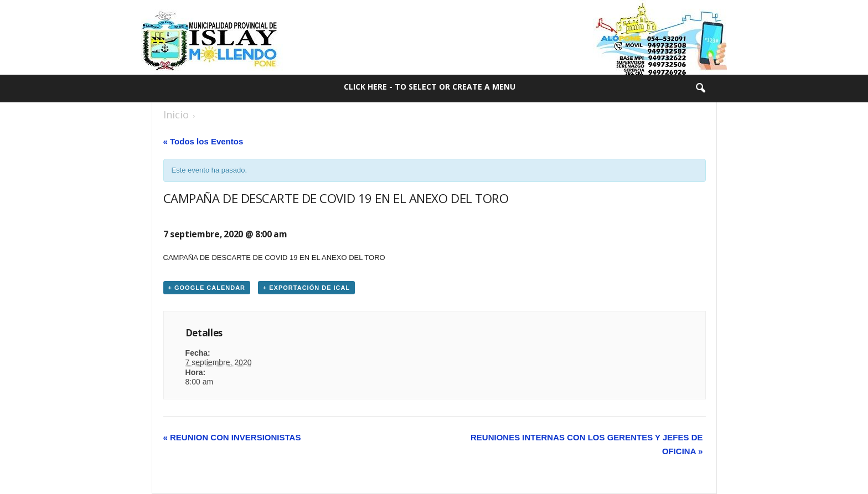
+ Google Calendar (207, 288)
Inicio (176, 115)
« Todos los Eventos (203, 141)
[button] (700, 89)
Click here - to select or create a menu (430, 87)
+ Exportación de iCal (306, 288)
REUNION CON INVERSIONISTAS (232, 437)
